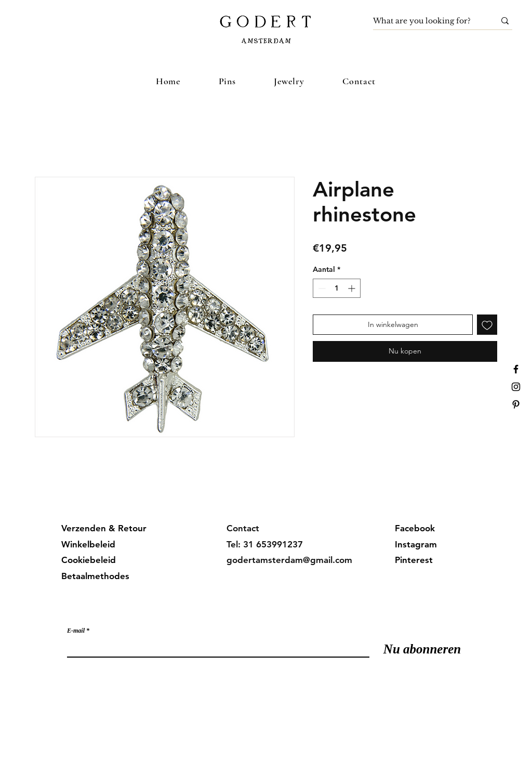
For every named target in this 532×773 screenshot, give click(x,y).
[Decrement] (321, 288)
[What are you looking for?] (426, 21)
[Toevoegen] (487, 325)
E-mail (76, 631)
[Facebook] (516, 369)
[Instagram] (516, 387)
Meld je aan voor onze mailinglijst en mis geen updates (171, 609)
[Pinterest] (516, 404)
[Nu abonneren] (422, 649)
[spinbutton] (337, 288)
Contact (243, 528)
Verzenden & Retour (104, 528)
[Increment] (353, 288)
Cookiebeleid (89, 560)
